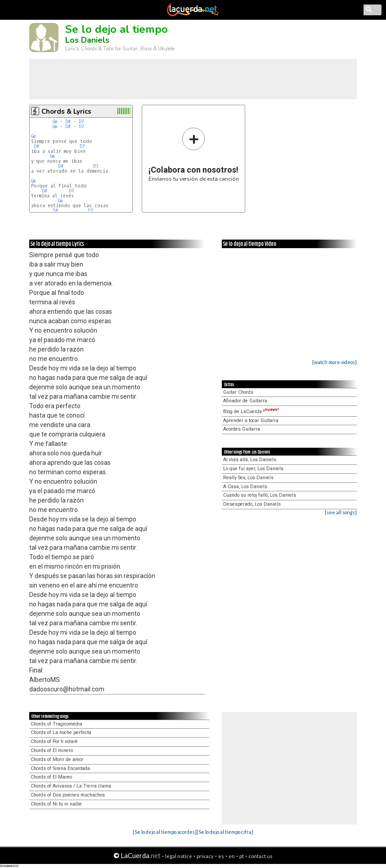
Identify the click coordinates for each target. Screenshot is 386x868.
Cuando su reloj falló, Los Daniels (260, 495)
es (221, 856)
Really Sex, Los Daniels (248, 478)
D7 (81, 122)
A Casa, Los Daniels (245, 487)
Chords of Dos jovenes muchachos (68, 795)
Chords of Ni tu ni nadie (56, 804)
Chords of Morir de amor (57, 759)
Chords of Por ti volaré (54, 741)
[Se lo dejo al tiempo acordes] (165, 832)
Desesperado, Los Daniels (252, 504)
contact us (260, 856)
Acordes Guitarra (242, 429)
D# (68, 122)
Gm (55, 122)
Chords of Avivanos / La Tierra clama (71, 786)
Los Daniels (87, 40)
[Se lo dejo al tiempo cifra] (225, 832)
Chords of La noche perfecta (61, 732)
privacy (205, 856)
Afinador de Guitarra (245, 401)
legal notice (179, 856)
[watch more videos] (334, 362)
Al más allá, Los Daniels (250, 460)
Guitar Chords (238, 392)
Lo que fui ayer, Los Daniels (253, 469)
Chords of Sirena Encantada (60, 768)
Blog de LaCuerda (251, 412)
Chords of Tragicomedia (56, 724)
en (232, 856)
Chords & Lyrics (66, 111)
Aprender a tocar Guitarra (251, 421)
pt (242, 856)
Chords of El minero (52, 750)
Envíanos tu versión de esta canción (194, 154)
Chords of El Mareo (51, 777)
